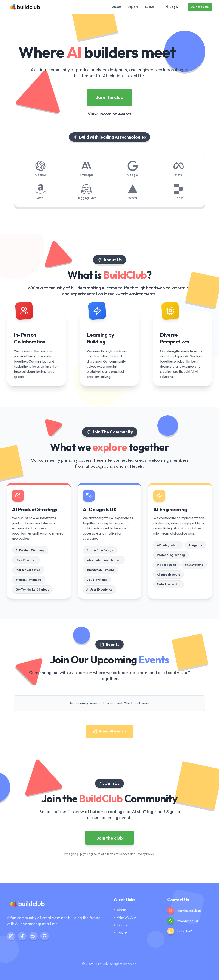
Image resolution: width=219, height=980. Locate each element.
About (117, 7)
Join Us (121, 933)
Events (150, 7)
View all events (110, 731)
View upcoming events (110, 114)
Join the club (200, 7)
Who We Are (125, 917)
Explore (133, 7)
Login (171, 7)
